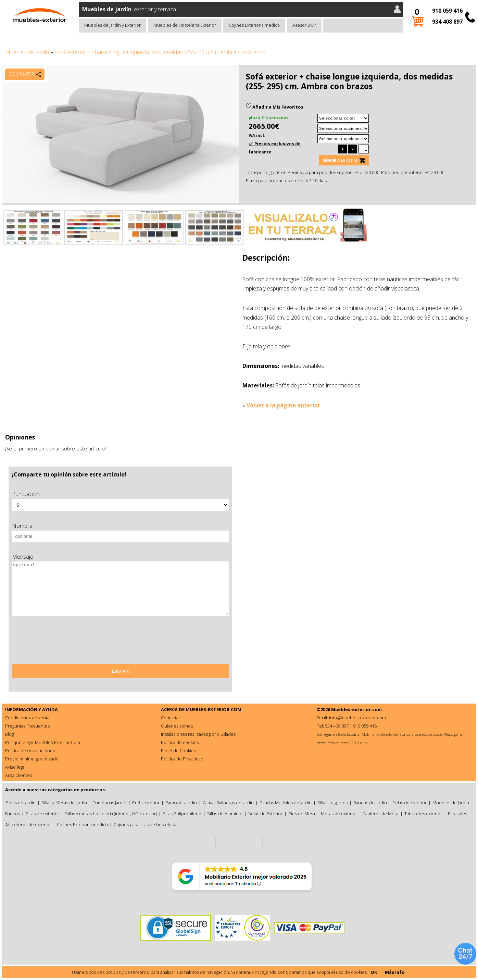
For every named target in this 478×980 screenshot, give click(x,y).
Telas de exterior (410, 803)
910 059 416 (447, 11)
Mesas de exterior (339, 814)
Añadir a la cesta (340, 160)
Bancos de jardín (370, 803)
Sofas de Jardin (21, 803)
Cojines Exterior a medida (254, 25)
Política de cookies (180, 742)
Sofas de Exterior (265, 814)
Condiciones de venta (27, 718)
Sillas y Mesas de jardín (64, 803)
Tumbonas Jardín (110, 803)
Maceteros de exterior (28, 824)
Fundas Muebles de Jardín (286, 803)
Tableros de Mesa (381, 814)
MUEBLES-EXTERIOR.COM (213, 709)
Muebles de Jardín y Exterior (112, 25)
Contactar (171, 718)
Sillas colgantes (332, 803)
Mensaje (23, 557)
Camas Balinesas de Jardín (228, 803)
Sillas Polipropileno (182, 814)
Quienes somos (177, 726)
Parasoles (457, 814)
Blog (9, 734)
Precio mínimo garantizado (32, 759)
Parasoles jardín (181, 803)
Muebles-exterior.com (356, 709)
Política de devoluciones (30, 750)
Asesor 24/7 (304, 25)
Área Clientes (18, 775)
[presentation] (64, 643)
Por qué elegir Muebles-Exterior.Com (43, 742)
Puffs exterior (146, 803)
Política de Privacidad (182, 759)
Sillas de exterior (42, 814)
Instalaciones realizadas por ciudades (198, 734)
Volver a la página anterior (283, 405)
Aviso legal (15, 767)
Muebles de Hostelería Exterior (185, 25)
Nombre (22, 526)
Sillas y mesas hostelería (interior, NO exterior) (111, 814)
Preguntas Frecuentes (27, 726)
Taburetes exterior (423, 814)
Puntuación (26, 494)
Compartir (21, 74)
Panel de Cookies (178, 750)
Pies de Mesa (302, 814)
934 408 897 (447, 22)
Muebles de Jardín (27, 52)
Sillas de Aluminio (225, 814)
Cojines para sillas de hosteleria (145, 824)
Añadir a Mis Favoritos (275, 107)
